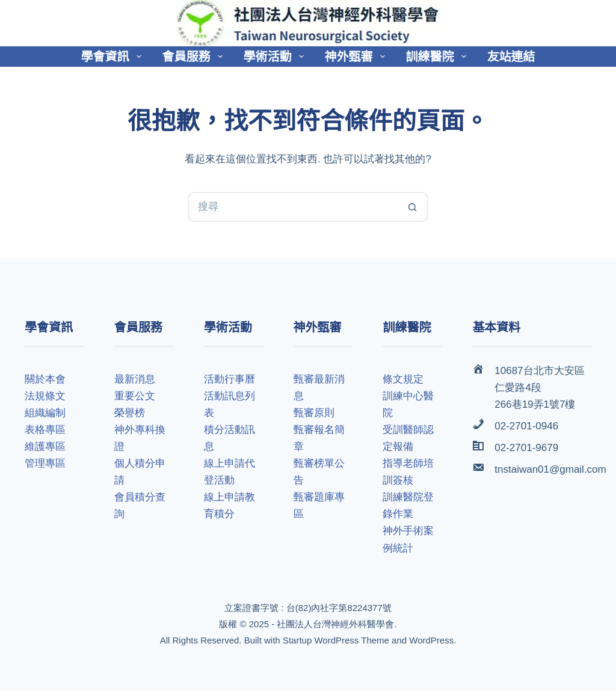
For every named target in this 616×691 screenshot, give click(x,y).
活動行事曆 (229, 379)
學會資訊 (114, 57)
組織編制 (45, 413)
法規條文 (45, 396)
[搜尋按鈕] (413, 207)
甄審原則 (314, 413)
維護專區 (45, 447)
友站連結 (511, 57)
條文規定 (403, 379)
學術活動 (276, 57)
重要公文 (135, 396)
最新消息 (135, 379)
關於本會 (45, 379)
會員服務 (195, 57)
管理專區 (45, 463)
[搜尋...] (293, 207)
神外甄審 (357, 57)
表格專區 (45, 430)
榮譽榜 (130, 413)
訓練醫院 (439, 57)
